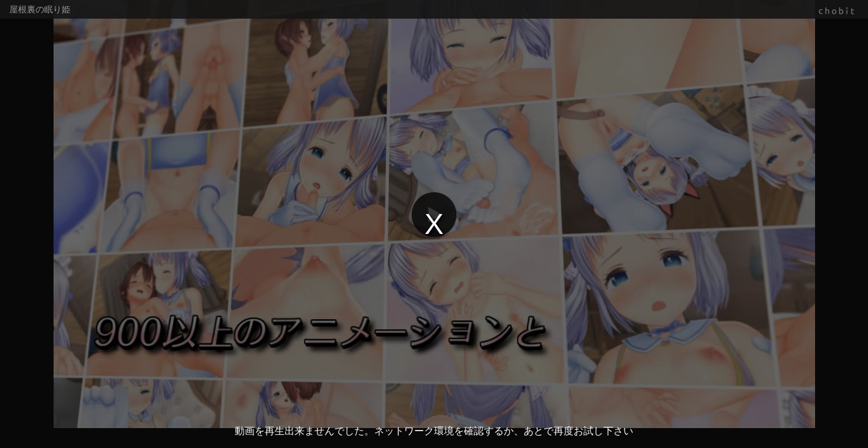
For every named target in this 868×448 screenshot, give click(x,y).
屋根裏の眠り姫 (40, 9)
